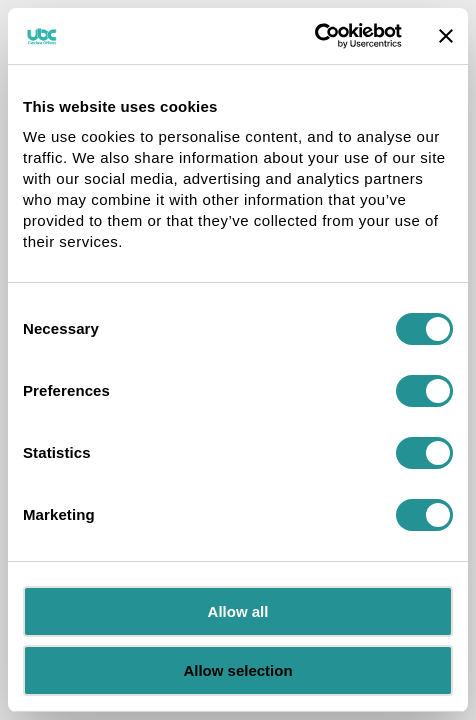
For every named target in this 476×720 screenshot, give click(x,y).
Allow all (238, 611)
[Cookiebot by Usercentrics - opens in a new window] (314, 36)
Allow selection (237, 670)
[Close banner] (446, 36)
